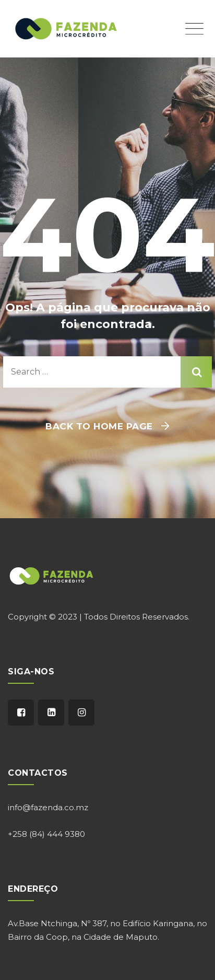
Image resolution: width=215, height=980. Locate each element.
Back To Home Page (99, 426)
